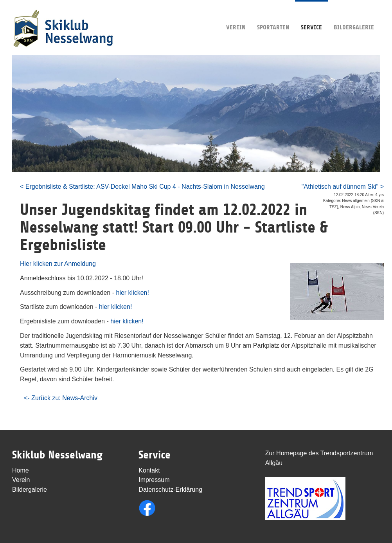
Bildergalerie (354, 15)
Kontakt (149, 470)
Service (311, 15)
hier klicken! (132, 293)
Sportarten (273, 15)
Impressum (154, 480)
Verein (236, 15)
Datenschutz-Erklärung (170, 490)
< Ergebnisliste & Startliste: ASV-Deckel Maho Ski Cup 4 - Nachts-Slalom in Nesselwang (142, 187)
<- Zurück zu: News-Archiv (61, 398)
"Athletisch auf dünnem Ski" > (343, 187)
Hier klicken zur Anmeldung (58, 264)
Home (21, 470)
